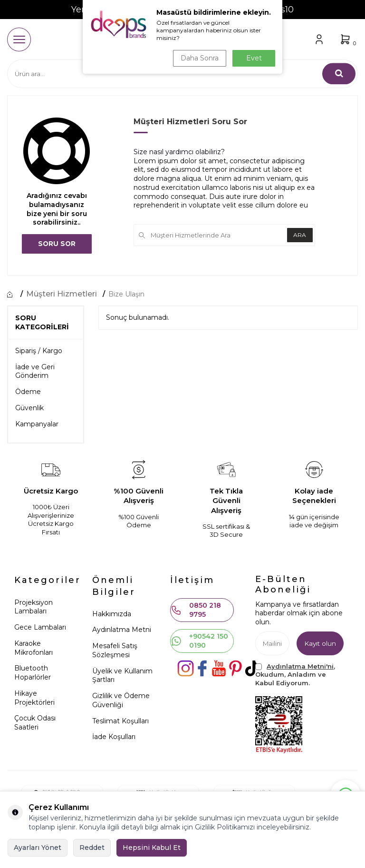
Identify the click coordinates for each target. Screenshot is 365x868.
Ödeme (28, 392)
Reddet (92, 848)
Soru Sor (57, 244)
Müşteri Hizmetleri (62, 294)
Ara (299, 235)
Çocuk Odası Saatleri (35, 723)
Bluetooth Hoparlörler (33, 673)
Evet (254, 58)
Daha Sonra (199, 58)
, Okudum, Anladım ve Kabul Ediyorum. (295, 675)
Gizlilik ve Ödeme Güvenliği (121, 701)
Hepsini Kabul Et (152, 848)
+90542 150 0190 (199, 641)
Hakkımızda (112, 614)
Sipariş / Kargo (39, 351)
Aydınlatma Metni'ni (300, 666)
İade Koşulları (114, 737)
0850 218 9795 (196, 610)
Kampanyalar (37, 424)
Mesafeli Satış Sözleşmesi (115, 651)
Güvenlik (29, 408)
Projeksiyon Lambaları (34, 607)
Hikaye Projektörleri (34, 698)
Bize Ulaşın (126, 294)
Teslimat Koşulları (120, 721)
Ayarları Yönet (38, 848)
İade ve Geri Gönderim (35, 371)
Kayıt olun (320, 643)
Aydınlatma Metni (122, 630)
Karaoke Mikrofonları (34, 648)
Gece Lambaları (40, 627)
